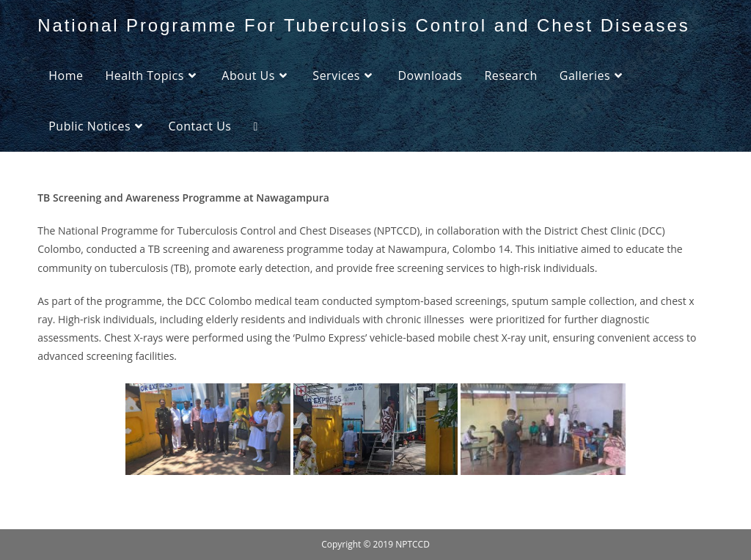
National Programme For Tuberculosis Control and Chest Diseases (363, 25)
